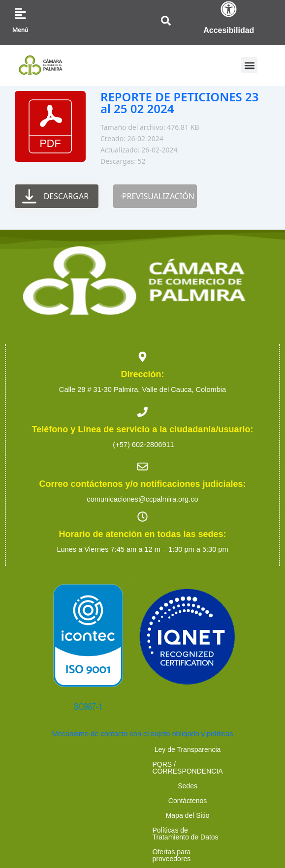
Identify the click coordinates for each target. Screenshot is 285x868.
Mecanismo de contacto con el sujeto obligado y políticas (143, 734)
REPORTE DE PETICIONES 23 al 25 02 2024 (179, 103)
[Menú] (20, 14)
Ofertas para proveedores (57, 779)
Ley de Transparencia (65, 749)
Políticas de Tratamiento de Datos (203, 764)
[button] (249, 65)
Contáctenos (49, 764)
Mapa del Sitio (110, 764)
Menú (20, 30)
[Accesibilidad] (229, 9)
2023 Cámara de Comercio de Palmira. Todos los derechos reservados (142, 805)
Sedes (243, 749)
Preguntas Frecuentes (234, 779)
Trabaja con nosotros (148, 779)
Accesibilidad (229, 30)
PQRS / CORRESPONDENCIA (166, 749)
